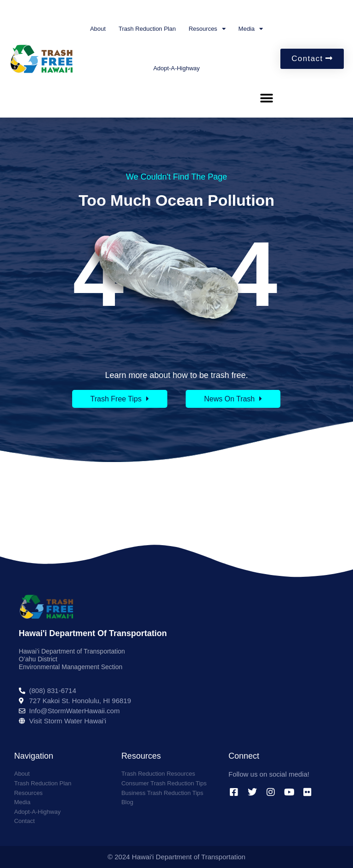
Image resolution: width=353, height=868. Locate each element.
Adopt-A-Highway (176, 68)
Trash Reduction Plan (147, 29)
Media (251, 29)
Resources (207, 29)
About (98, 29)
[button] (266, 98)
